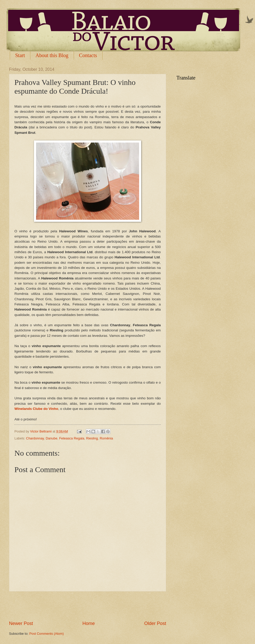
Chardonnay (35, 438)
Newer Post (21, 623)
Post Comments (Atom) (47, 634)
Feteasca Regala (72, 438)
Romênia (106, 438)
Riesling (92, 438)
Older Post (155, 623)
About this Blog (52, 55)
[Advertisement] (88, 606)
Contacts (88, 55)
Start (20, 55)
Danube (51, 438)
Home (89, 623)
